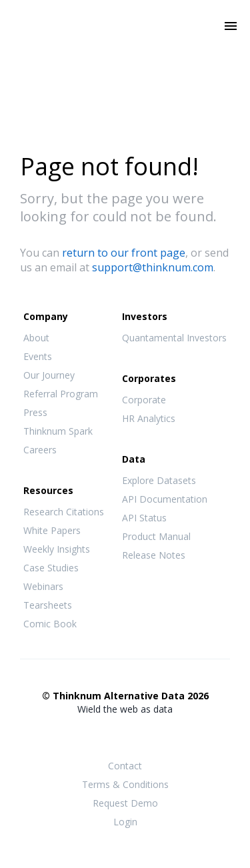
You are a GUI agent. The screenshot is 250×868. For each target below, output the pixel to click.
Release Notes (154, 555)
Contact (125, 766)
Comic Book (50, 624)
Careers (40, 450)
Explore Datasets (159, 480)
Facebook (99, 735)
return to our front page (124, 253)
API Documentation (165, 499)
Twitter (125, 734)
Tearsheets (48, 605)
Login (125, 822)
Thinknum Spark (58, 431)
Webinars (43, 586)
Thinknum (125, 45)
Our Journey (49, 375)
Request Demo (125, 803)
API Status (144, 518)
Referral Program (61, 394)
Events (38, 356)
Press (35, 412)
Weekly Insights (57, 549)
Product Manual (156, 536)
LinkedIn (152, 735)
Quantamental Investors (174, 338)
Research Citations (64, 512)
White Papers (52, 530)
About (36, 338)
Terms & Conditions (125, 784)
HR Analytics (149, 418)
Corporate (144, 400)
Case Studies (51, 568)
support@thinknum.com (153, 267)
